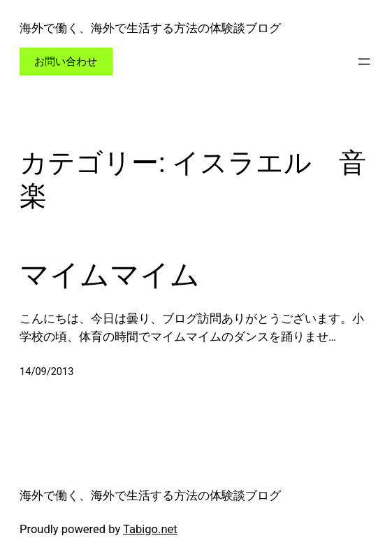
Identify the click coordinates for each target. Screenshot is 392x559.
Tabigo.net (150, 529)
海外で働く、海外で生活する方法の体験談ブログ (150, 28)
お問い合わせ (66, 61)
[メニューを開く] (364, 62)
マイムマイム (110, 275)
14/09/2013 (46, 372)
